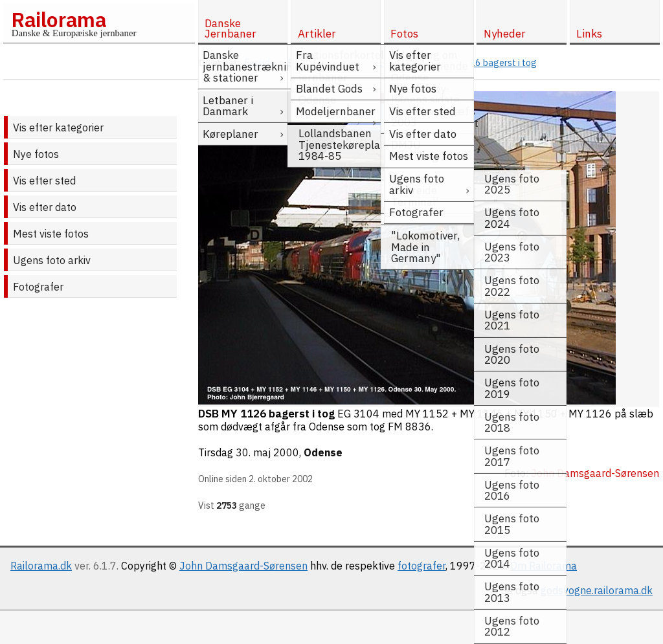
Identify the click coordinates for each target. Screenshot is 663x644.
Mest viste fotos (51, 234)
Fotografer (38, 287)
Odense (323, 452)
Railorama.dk (41, 566)
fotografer (421, 566)
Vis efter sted (44, 181)
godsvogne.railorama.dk (597, 590)
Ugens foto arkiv (52, 260)
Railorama (59, 19)
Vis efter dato (45, 207)
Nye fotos (36, 154)
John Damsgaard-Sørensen (243, 566)
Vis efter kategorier (58, 128)
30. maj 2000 (267, 452)
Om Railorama (544, 566)
